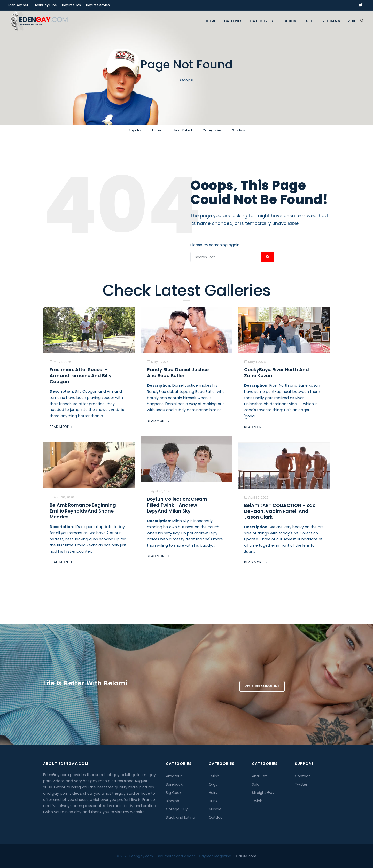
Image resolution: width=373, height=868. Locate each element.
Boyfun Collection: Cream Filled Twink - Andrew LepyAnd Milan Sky (177, 505)
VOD (352, 21)
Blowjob (173, 801)
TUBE (308, 21)
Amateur (174, 776)
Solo (256, 784)
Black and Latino (180, 817)
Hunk (213, 801)
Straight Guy (263, 793)
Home (211, 21)
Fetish (214, 776)
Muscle (215, 809)
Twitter (301, 784)
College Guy (177, 809)
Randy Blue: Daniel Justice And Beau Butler (178, 373)
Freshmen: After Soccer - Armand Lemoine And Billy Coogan (81, 375)
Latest (158, 130)
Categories (261, 21)
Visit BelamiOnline (262, 686)
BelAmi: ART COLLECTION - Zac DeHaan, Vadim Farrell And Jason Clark (280, 511)
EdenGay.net (18, 5)
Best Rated (183, 130)
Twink (257, 801)
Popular (135, 130)
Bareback (174, 784)
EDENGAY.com (244, 856)
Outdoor (216, 817)
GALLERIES (233, 21)
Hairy (213, 793)
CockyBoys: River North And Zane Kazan (276, 373)
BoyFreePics (71, 5)
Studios (288, 21)
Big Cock (174, 793)
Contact (302, 776)
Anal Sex (259, 776)
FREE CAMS (330, 21)
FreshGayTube (45, 5)
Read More (61, 427)
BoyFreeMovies (98, 5)
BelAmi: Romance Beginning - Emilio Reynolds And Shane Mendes (85, 511)
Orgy (213, 784)
